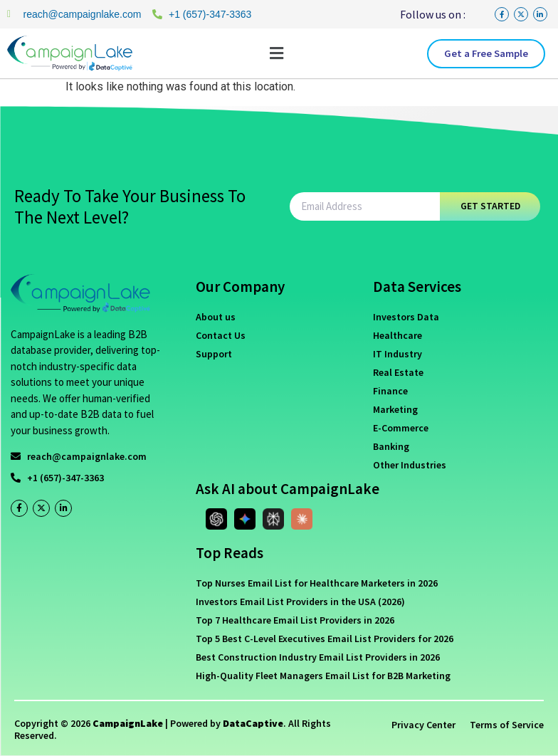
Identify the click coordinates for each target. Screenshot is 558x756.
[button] (276, 54)
